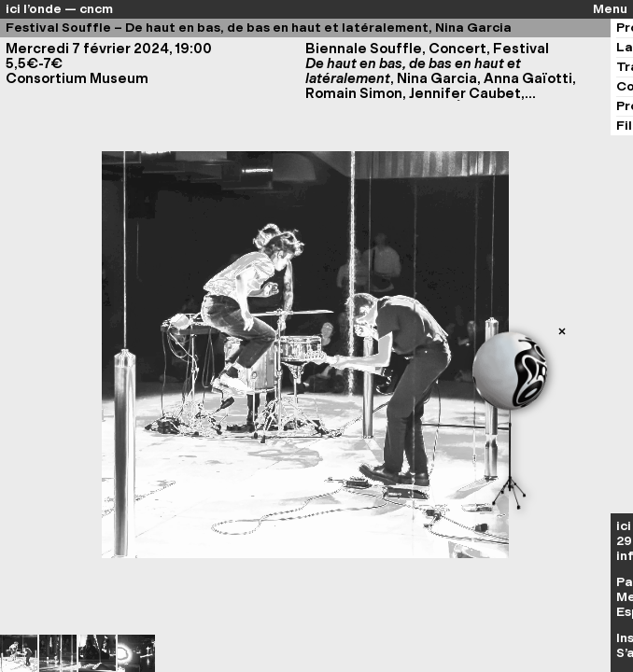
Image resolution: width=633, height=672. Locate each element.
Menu (610, 9)
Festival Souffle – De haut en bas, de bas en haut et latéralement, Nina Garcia (259, 28)
